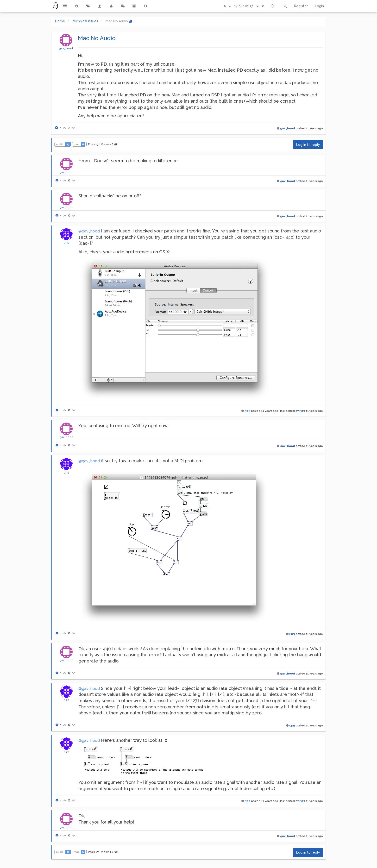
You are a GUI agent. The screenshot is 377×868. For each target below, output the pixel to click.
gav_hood (66, 48)
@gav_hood (89, 231)
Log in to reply (308, 145)
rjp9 (66, 242)
